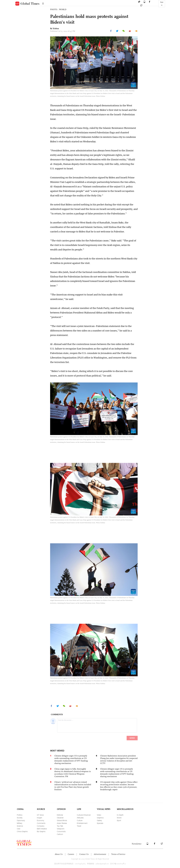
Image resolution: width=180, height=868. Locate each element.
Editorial (60, 815)
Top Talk (60, 826)
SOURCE (41, 809)
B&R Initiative (42, 829)
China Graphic (22, 831)
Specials (100, 823)
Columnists (61, 831)
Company (41, 826)
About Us (59, 854)
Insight (39, 818)
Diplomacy (21, 820)
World (119, 818)
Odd (18, 829)
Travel (79, 826)
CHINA (20, 809)
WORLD (63, 9)
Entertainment (82, 823)
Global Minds (62, 820)
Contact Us (84, 854)
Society (20, 818)
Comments (41, 823)
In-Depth (120, 815)
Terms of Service (118, 854)
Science (20, 826)
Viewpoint (61, 829)
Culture (80, 820)
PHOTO (54, 9)
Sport (119, 820)
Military (19, 823)
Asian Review (62, 823)
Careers (71, 854)
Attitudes (80, 818)
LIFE (79, 809)
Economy (40, 820)
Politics (20, 815)
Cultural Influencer (84, 815)
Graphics (100, 818)
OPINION (61, 809)
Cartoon (60, 834)
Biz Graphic (41, 831)
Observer (60, 818)
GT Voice (40, 815)
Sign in (162, 4)
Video (99, 815)
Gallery (99, 820)
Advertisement (100, 854)
